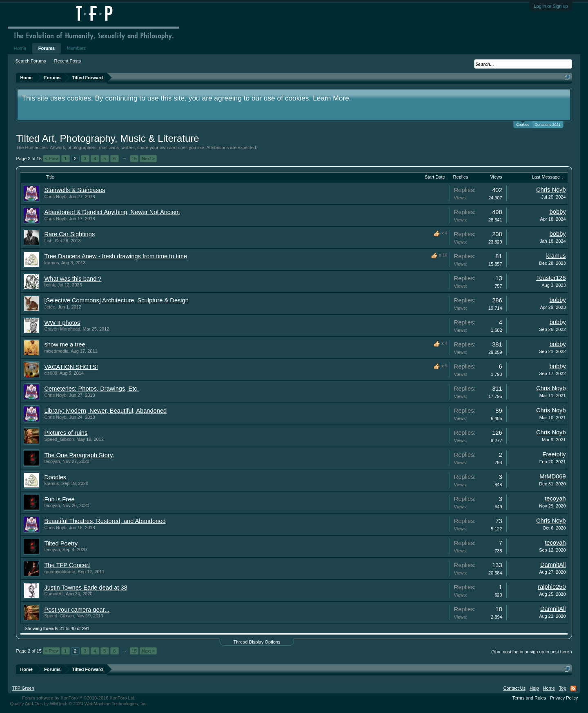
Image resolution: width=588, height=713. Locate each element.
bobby (558, 212)
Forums (47, 48)
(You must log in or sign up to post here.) (532, 652)
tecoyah (52, 461)
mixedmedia (56, 351)
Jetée (50, 307)
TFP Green (23, 688)
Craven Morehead (62, 329)
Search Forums (30, 61)
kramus (51, 263)
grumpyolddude (60, 572)
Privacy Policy (564, 698)
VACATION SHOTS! (71, 367)
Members (76, 48)
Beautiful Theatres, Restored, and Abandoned (105, 521)
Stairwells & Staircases (75, 190)
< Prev (51, 159)
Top (563, 688)
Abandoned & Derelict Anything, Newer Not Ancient (112, 212)
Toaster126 (551, 278)
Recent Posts (68, 61)
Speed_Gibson (59, 439)
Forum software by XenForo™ (79, 698)
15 (134, 159)
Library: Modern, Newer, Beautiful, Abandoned (105, 411)
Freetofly (554, 454)
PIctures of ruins (66, 433)
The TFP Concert (67, 565)
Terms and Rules (529, 698)
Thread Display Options (257, 642)
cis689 (51, 373)
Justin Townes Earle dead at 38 (86, 588)
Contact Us (514, 688)
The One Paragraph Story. (79, 455)
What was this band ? (73, 279)
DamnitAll (553, 565)
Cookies (523, 124)
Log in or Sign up (551, 6)
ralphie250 (552, 587)
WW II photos (62, 323)
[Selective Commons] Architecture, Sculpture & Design (116, 300)
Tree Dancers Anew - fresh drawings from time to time (116, 256)
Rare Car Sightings (69, 234)
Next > (148, 159)
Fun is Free (59, 499)
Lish (48, 241)
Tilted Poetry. (61, 543)
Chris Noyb (55, 197)
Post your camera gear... (77, 610)
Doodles (55, 477)
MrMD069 (552, 476)
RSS (573, 688)
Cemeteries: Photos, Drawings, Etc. (91, 389)
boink (49, 285)
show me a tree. (65, 344)
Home (20, 48)
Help (534, 688)
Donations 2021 (548, 125)
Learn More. (332, 98)
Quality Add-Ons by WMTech (79, 704)
